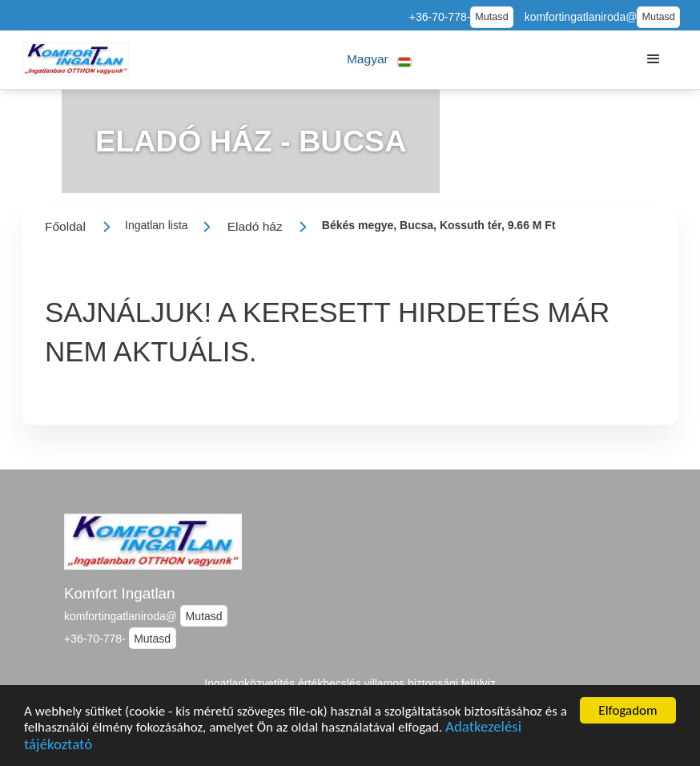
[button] (379, 60)
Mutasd (491, 17)
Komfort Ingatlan (120, 593)
